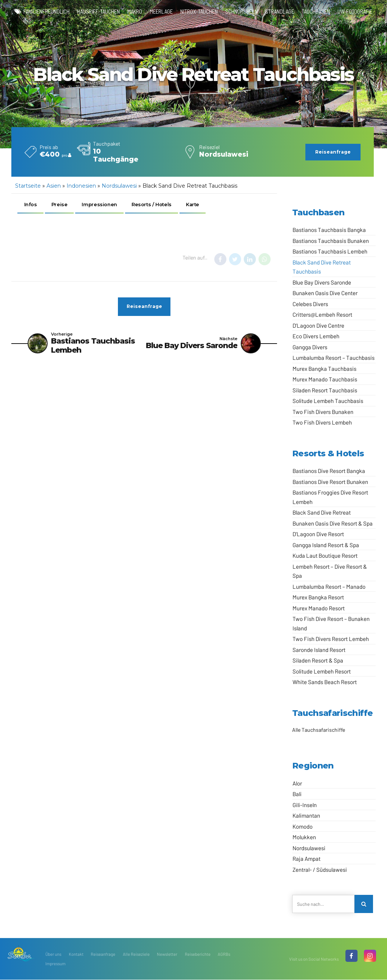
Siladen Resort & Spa (318, 660)
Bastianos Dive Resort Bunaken (330, 482)
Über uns (53, 954)
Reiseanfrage (103, 954)
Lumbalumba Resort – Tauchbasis (334, 358)
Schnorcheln (241, 11)
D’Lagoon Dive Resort (318, 534)
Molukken (304, 837)
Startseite (28, 186)
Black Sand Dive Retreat (322, 512)
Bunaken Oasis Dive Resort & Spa (333, 523)
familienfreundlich (46, 11)
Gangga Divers (310, 347)
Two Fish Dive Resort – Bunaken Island (331, 623)
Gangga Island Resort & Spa (326, 545)
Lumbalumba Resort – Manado (329, 586)
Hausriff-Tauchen (98, 11)
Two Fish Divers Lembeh (322, 422)
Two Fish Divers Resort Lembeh (331, 639)
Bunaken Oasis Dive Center (325, 293)
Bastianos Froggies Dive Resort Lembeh (330, 497)
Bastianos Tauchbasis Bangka (329, 230)
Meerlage (161, 11)
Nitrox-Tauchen (199, 11)
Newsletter (167, 954)
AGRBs (224, 954)
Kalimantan (306, 815)
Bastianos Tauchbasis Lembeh (330, 251)
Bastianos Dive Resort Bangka (329, 471)
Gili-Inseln (305, 805)
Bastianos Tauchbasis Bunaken (331, 241)
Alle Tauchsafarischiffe (319, 730)
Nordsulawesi (119, 186)
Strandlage (280, 11)
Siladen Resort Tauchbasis (325, 390)
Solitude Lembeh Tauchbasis (328, 401)
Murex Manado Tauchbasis (325, 379)
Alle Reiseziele (136, 954)
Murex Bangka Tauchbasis (324, 369)
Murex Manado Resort (319, 608)
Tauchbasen (316, 11)
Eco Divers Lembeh (316, 336)
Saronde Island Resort (319, 650)
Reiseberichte (198, 954)
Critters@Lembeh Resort (322, 314)
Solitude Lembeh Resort (322, 671)
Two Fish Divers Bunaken (323, 412)
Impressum (55, 964)
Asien (54, 186)
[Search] (364, 904)
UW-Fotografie (355, 11)
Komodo (303, 826)
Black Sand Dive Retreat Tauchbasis (322, 267)
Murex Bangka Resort (318, 597)
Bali (297, 794)
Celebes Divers (310, 304)
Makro (135, 11)
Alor (297, 783)
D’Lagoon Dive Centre (318, 325)
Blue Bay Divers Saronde (322, 282)
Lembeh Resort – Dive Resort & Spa (330, 571)
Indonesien (81, 186)
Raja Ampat (307, 859)
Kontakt (76, 954)
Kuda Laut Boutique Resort (325, 555)
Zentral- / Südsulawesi (320, 870)
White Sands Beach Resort (325, 682)
